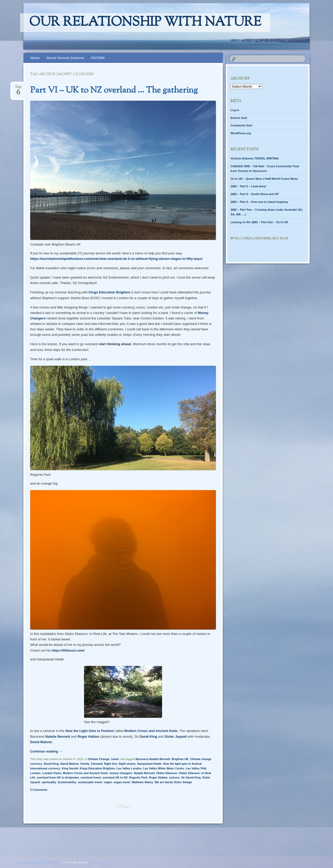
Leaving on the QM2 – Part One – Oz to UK (259, 222)
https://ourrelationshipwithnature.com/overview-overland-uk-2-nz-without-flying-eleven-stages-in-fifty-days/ (116, 259)
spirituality (49, 782)
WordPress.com (99, 862)
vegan (108, 782)
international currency (45, 768)
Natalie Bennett (58, 737)
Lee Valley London (129, 768)
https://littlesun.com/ (68, 650)
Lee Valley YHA (196, 768)
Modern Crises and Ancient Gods (151, 731)
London (35, 773)
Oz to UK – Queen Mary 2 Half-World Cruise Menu (264, 179)
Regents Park (138, 777)
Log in (235, 110)
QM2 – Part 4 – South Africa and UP (255, 194)
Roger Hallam (88, 737)
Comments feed (241, 125)
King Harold (70, 768)
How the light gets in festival (182, 764)
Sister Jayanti (176, 737)
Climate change (201, 759)
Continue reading (46, 751)
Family (85, 764)
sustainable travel (90, 782)
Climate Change (99, 759)
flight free (111, 764)
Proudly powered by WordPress (39, 862)
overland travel (91, 777)
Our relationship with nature (145, 23)
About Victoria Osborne (65, 58)
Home (35, 58)
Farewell (97, 764)
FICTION (98, 58)
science (174, 777)
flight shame (127, 764)
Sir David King (191, 777)
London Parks (52, 773)
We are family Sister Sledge (173, 782)
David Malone (41, 742)
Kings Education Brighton (110, 292)
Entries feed (239, 118)
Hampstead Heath (149, 764)
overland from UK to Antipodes (58, 777)
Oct (18, 89)
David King (148, 737)
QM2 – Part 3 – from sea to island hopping (259, 202)
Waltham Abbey (143, 782)
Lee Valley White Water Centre (164, 768)
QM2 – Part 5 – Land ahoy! (248, 186)
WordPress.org (241, 133)
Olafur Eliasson (167, 773)
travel (115, 759)
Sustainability (67, 782)
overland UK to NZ (115, 777)
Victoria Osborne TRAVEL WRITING (255, 158)
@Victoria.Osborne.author (259, 239)
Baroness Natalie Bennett (153, 759)
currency (36, 764)
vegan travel (122, 782)
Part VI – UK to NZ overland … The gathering (114, 91)
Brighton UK (180, 759)
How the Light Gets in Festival (89, 731)
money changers (121, 773)
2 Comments (39, 790)
